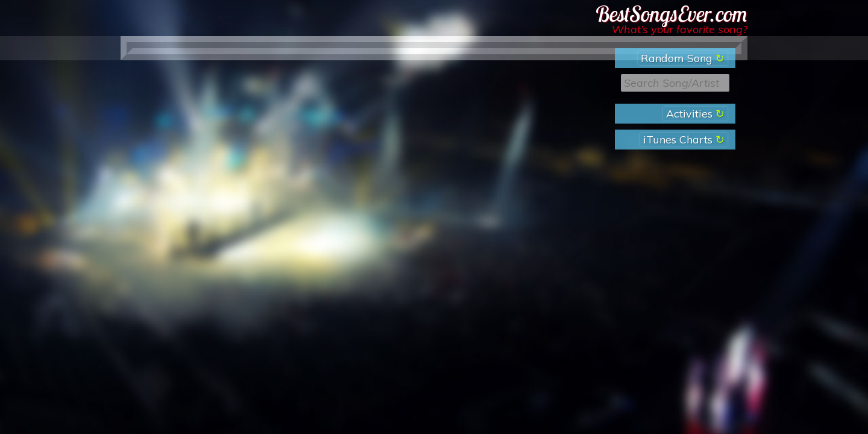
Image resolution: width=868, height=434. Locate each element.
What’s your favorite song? (680, 29)
